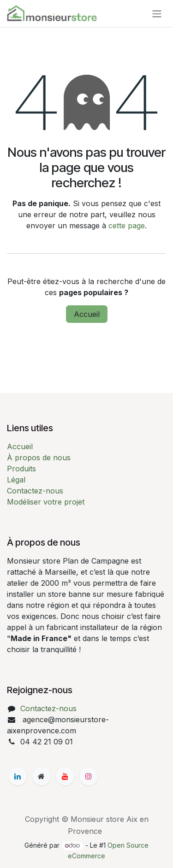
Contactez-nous (35, 491)
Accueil (87, 314)
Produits (21, 469)
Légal (16, 480)
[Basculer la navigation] (157, 13)
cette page (127, 226)
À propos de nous (39, 458)
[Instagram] (89, 776)
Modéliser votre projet (46, 502)
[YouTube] (65, 776)
